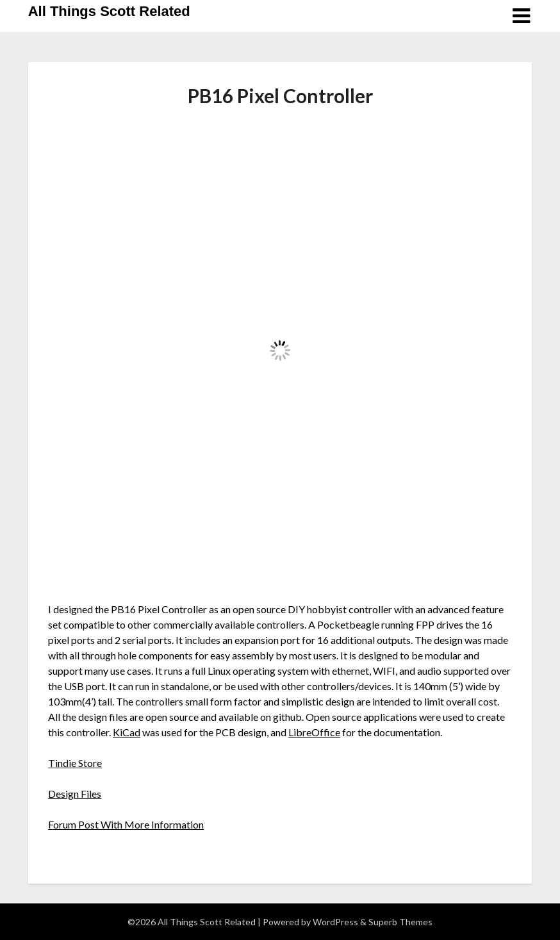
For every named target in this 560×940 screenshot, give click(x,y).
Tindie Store (75, 763)
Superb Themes (400, 922)
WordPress (335, 922)
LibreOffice (314, 732)
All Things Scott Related (109, 11)
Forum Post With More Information (126, 824)
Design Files (75, 794)
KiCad (127, 732)
